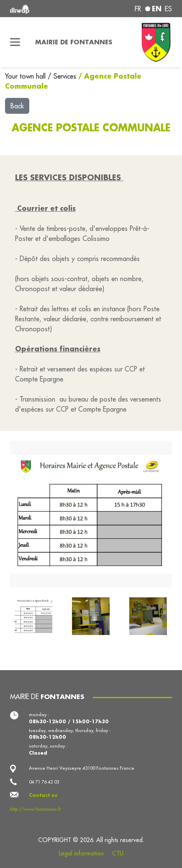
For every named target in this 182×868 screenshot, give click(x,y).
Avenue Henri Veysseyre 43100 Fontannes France (82, 768)
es (168, 9)
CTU (118, 853)
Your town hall (26, 76)
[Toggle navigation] (15, 42)
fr (138, 9)
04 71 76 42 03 (44, 782)
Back (17, 106)
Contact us (43, 795)
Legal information (81, 853)
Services (66, 76)
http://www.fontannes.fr (36, 809)
